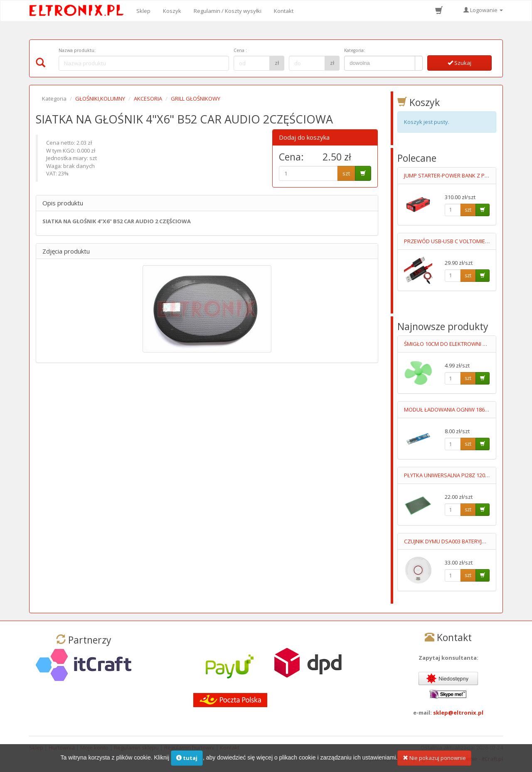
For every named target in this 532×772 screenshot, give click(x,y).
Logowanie (483, 10)
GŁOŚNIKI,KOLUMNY (100, 99)
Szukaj (459, 63)
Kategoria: (355, 50)
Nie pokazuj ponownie (434, 760)
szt (346, 173)
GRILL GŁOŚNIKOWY (196, 99)
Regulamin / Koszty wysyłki (228, 11)
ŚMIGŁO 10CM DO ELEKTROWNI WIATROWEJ (458, 344)
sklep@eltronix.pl (458, 713)
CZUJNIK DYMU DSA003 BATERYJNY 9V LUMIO (459, 541)
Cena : (240, 50)
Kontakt (284, 11)
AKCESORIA (148, 99)
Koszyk (172, 11)
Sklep (143, 11)
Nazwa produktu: (77, 50)
